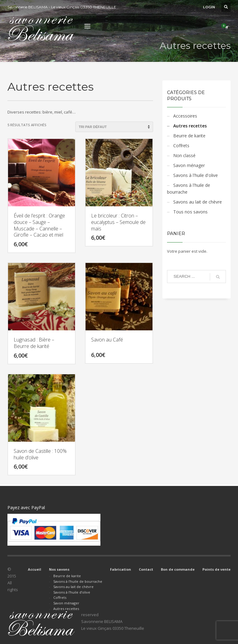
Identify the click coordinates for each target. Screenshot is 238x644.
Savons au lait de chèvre (198, 202)
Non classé (184, 155)
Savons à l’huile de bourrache (78, 581)
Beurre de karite (189, 136)
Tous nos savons (190, 212)
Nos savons (59, 569)
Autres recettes (190, 126)
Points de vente (216, 569)
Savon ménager (189, 165)
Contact (146, 569)
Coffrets (181, 146)
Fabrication (121, 569)
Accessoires (185, 116)
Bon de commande (178, 569)
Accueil (35, 569)
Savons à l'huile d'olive (196, 175)
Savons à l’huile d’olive (72, 592)
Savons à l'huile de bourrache (189, 189)
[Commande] (114, 127)
